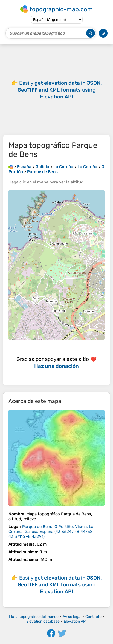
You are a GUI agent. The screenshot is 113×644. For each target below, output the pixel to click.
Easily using (60, 90)
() (51, 532)
